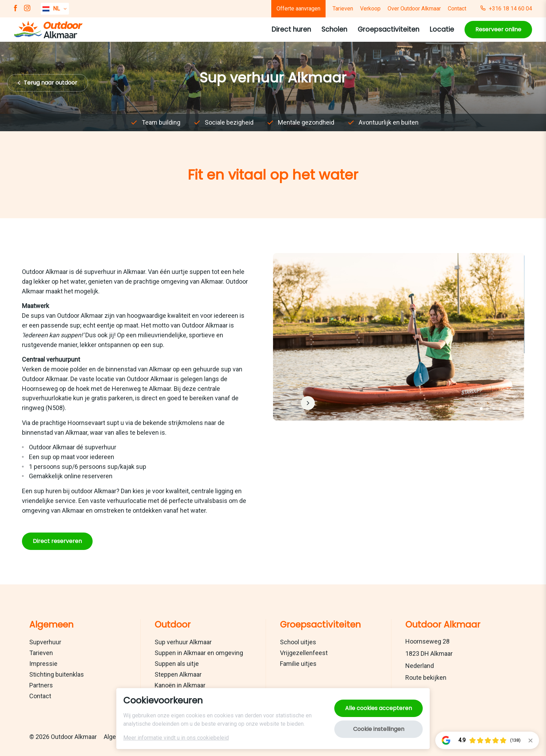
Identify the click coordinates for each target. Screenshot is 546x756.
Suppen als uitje (177, 664)
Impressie (43, 664)
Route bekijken (426, 678)
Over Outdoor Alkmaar (414, 9)
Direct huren (291, 29)
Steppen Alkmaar (178, 674)
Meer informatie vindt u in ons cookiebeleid (176, 738)
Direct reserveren (57, 541)
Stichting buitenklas (57, 674)
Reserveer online (498, 29)
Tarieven (343, 9)
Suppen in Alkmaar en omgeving (199, 653)
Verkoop (370, 9)
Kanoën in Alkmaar (180, 685)
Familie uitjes (298, 664)
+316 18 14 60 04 (506, 9)
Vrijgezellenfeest (304, 653)
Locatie (442, 29)
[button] (481, 409)
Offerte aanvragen (298, 9)
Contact (457, 9)
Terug (50, 83)
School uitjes (298, 642)
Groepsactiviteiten (388, 29)
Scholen (334, 29)
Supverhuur (45, 642)
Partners (41, 685)
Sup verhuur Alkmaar (183, 642)
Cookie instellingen (379, 729)
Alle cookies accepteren (379, 708)
